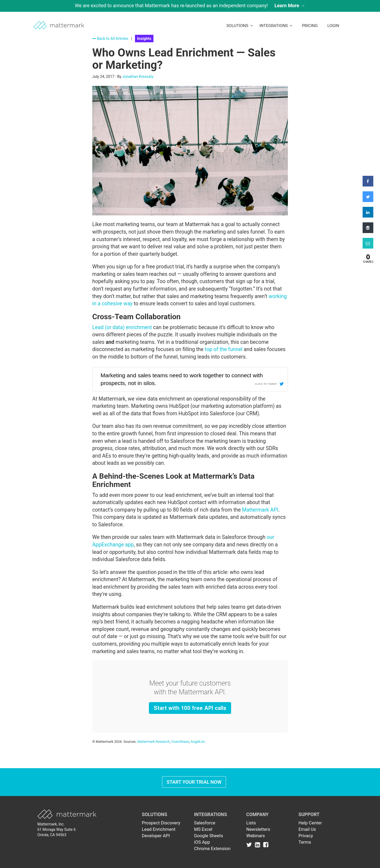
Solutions (240, 26)
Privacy (306, 836)
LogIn (333, 26)
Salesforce (205, 823)
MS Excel (203, 829)
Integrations (276, 26)
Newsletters (258, 829)
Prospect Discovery (161, 823)
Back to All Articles (110, 39)
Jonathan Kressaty (138, 77)
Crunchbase (180, 742)
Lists (251, 823)
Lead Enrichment (159, 829)
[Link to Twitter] (250, 845)
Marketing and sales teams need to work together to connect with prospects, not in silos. (182, 379)
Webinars (256, 836)
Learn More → (290, 5)
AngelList (198, 742)
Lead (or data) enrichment (122, 327)
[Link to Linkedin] (259, 845)
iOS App (202, 842)
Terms (305, 842)
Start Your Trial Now (194, 782)
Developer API (156, 836)
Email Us (307, 829)
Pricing (310, 26)
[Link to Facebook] (266, 845)
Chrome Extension (212, 848)
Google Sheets (209, 836)
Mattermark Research (154, 742)
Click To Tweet (266, 384)
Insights (144, 39)
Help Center (310, 823)
